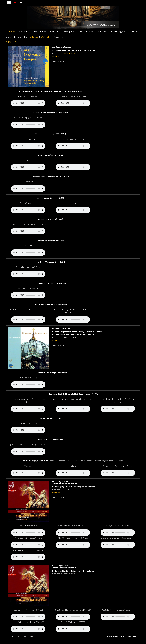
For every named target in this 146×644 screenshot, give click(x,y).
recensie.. (56, 56)
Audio (34, 32)
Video (43, 32)
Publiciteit (103, 32)
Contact (90, 32)
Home (12, 32)
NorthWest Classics (71, 53)
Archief (134, 32)
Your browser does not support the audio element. (28, 103)
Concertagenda (119, 32)
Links (80, 32)
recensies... (56, 492)
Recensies (54, 32)
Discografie (69, 32)
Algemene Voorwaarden (115, 636)
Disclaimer (133, 636)
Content (46, 37)
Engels (34, 37)
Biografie (23, 32)
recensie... (56, 340)
